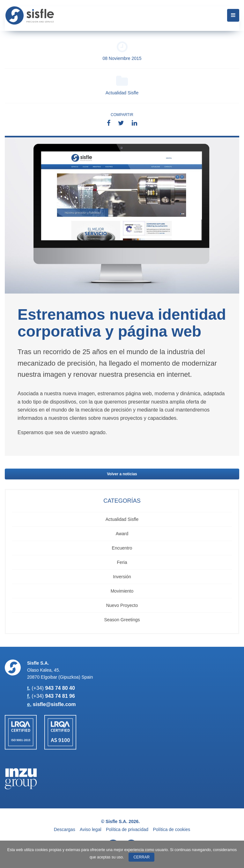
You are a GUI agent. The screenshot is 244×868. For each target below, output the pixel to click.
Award (122, 534)
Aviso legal (90, 829)
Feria (122, 562)
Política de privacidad (127, 829)
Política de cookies (172, 829)
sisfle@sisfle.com (54, 704)
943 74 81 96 (60, 696)
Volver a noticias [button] (122, 474)
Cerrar (141, 857)
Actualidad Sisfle (122, 85)
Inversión (122, 577)
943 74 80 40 (60, 688)
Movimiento (122, 591)
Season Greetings (122, 620)
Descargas (65, 829)
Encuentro (122, 548)
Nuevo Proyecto (122, 605)
